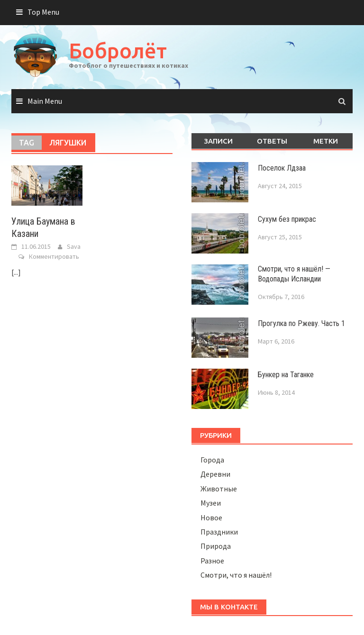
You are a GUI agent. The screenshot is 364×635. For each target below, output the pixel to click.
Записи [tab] (218, 141)
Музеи (211, 503)
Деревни (215, 474)
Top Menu (43, 12)
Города (212, 460)
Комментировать (54, 256)
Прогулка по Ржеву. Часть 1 (301, 323)
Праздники (219, 532)
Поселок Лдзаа (282, 168)
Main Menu (45, 101)
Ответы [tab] (272, 141)
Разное (212, 561)
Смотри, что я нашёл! (236, 575)
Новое (211, 517)
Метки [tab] (326, 141)
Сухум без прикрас (287, 219)
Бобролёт (118, 50)
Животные (219, 489)
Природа (216, 546)
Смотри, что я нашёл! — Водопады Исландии (294, 274)
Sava (74, 246)
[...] (16, 272)
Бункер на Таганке (286, 375)
